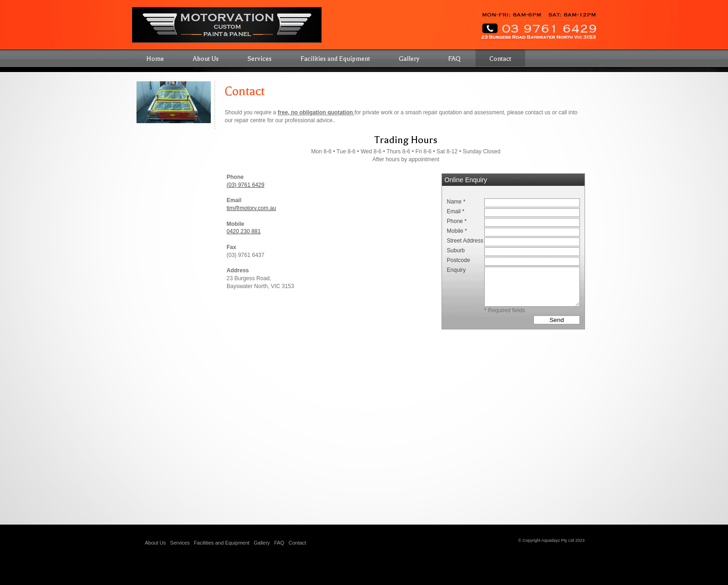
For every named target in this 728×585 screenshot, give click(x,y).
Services (180, 543)
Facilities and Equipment (222, 543)
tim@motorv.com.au (251, 208)
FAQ (279, 543)
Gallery (262, 543)
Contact (297, 543)
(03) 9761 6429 (245, 185)
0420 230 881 (244, 231)
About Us (155, 543)
